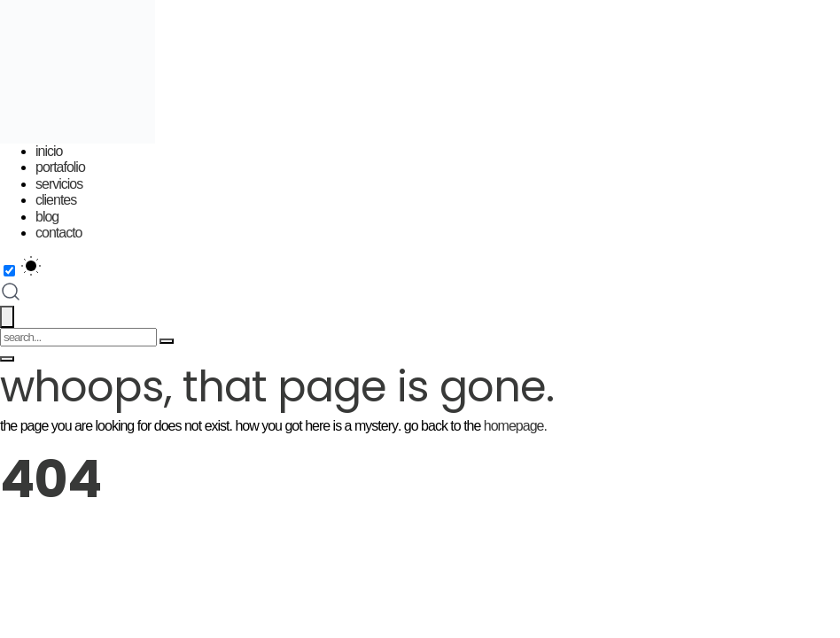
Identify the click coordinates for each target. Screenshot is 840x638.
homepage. (515, 426)
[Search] (167, 341)
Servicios (59, 184)
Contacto (58, 233)
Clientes (56, 200)
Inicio (49, 151)
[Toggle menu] (7, 359)
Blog (47, 217)
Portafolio (60, 167)
